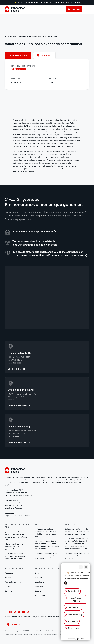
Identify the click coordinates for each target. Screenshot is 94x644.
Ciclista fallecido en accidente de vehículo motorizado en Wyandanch (77, 556)
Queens (38, 591)
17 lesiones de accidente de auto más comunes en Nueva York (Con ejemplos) (46, 556)
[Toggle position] (81, 566)
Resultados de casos (13, 582)
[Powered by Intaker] (73, 639)
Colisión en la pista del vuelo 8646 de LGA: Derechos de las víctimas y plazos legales (77, 531)
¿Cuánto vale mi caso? (18, 55)
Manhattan (39, 586)
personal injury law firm (44, 480)
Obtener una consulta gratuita (66, 2)
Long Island (39, 582)
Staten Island (40, 595)
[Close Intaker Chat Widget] (86, 566)
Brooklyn (38, 577)
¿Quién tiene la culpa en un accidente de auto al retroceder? (16, 547)
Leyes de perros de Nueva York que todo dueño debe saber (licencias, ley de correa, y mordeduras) (47, 545)
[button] (87, 9)
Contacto (8, 591)
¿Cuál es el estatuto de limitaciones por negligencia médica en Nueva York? (16, 556)
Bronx (37, 573)
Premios (8, 577)
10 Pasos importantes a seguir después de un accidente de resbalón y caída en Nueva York (47, 533)
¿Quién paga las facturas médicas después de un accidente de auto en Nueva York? (16, 536)
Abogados (9, 573)
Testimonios (9, 586)
